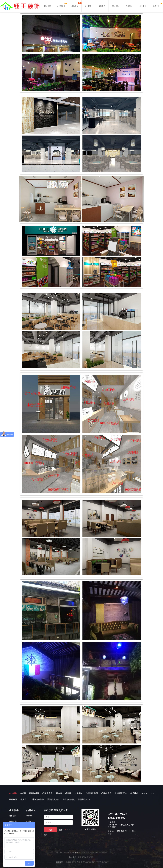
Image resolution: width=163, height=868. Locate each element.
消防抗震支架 (53, 799)
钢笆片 (145, 793)
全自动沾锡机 (69, 799)
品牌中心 (156, 6)
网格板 (59, 793)
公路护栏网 (106, 793)
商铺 (79, 862)
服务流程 (13, 816)
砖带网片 (79, 793)
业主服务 (143, 6)
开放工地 (129, 6)
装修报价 (75, 6)
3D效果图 (103, 862)
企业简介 (30, 822)
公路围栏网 (47, 793)
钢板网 (23, 793)
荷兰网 (68, 793)
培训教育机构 (94, 862)
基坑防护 (134, 793)
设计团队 (88, 6)
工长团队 (115, 6)
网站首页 (48, 6)
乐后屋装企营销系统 (86, 857)
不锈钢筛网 (34, 793)
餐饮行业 (84, 862)
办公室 (68, 862)
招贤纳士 (30, 816)
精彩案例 (102, 6)
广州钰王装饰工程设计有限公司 (94, 853)
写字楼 (74, 862)
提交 (50, 830)
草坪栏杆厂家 (121, 793)
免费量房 (13, 822)
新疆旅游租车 (84, 799)
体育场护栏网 (92, 793)
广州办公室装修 (37, 799)
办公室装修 (61, 6)
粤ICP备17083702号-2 (65, 853)
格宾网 (23, 799)
